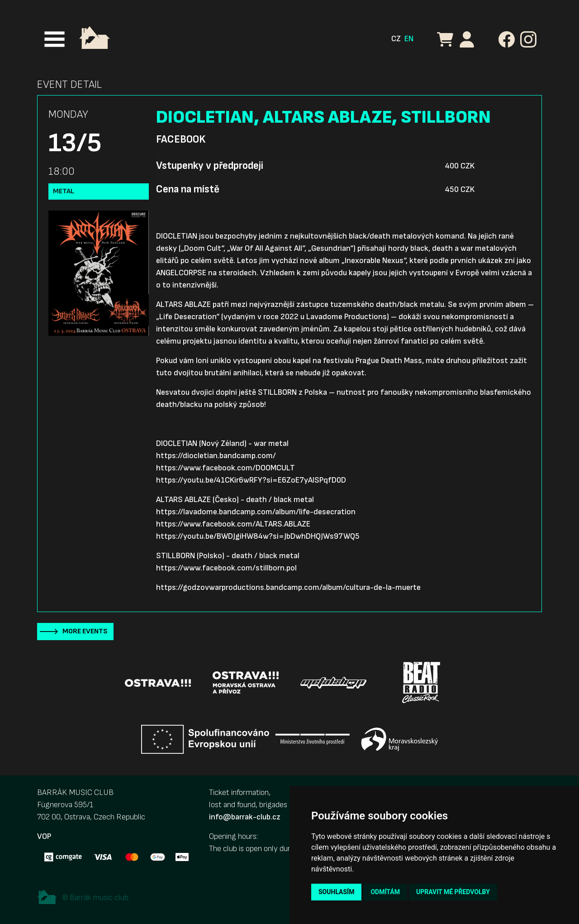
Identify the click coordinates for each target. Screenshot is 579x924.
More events (85, 631)
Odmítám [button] (385, 892)
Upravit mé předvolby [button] (453, 892)
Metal (64, 191)
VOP (44, 836)
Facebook (181, 139)
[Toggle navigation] (55, 39)
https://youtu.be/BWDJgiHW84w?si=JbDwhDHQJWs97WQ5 (258, 536)
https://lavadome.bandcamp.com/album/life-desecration (256, 512)
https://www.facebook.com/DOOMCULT (225, 468)
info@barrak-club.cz (245, 817)
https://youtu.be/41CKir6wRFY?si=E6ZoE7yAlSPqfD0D (251, 480)
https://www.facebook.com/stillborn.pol (226, 568)
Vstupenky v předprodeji (210, 166)
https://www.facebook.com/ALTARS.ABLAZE (233, 524)
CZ (396, 39)
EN (409, 39)
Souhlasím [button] (336, 892)
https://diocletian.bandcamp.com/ (216, 456)
